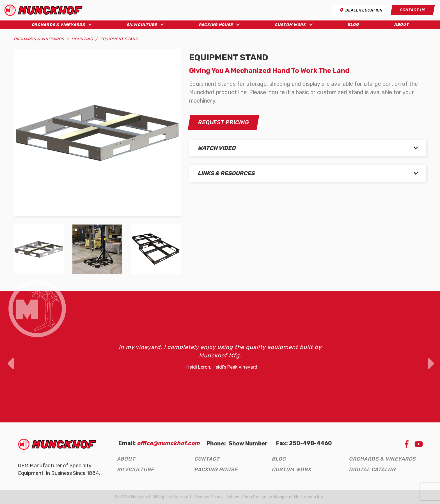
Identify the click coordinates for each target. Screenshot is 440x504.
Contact (207, 459)
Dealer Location (361, 10)
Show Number (248, 443)
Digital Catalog (372, 470)
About (401, 25)
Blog (353, 25)
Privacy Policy (209, 497)
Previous (10, 357)
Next (430, 357)
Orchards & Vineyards (58, 25)
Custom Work (290, 25)
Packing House (216, 25)
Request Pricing (224, 122)
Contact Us (412, 10)
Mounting (82, 39)
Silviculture (142, 25)
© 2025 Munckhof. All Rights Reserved (153, 497)
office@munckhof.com (168, 443)
